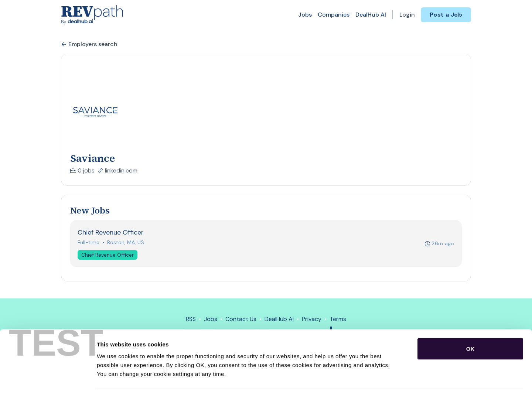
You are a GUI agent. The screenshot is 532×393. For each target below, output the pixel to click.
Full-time (89, 243)
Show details (388, 378)
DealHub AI (371, 15)
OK (470, 323)
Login (407, 15)
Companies (334, 15)
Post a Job (446, 15)
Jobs (305, 15)
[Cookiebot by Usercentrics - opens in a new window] (48, 379)
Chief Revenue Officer (108, 255)
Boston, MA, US (126, 243)
